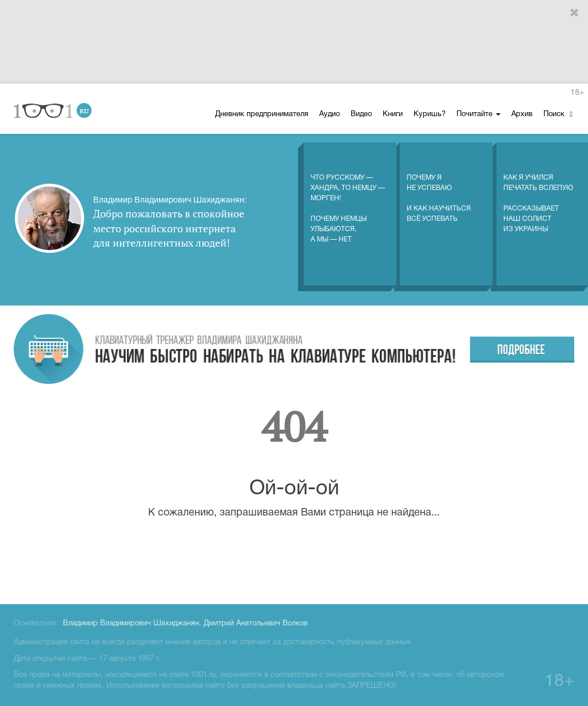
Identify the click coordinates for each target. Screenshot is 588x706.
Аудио (329, 114)
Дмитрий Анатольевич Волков (256, 624)
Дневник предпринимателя (262, 114)
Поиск (558, 114)
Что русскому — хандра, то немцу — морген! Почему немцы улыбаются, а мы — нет (348, 197)
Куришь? (430, 114)
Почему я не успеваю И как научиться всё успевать (439, 187)
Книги (393, 114)
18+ (577, 93)
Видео (361, 114)
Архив (522, 114)
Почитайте (478, 114)
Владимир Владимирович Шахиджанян (131, 624)
